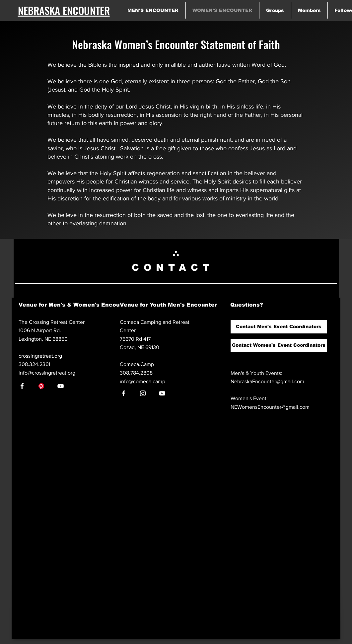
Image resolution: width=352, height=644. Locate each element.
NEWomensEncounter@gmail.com (270, 407)
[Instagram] (143, 393)
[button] (279, 327)
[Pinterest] (41, 386)
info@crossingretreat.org (47, 373)
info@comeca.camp (142, 381)
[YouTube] (61, 386)
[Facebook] (22, 386)
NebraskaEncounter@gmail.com (267, 381)
